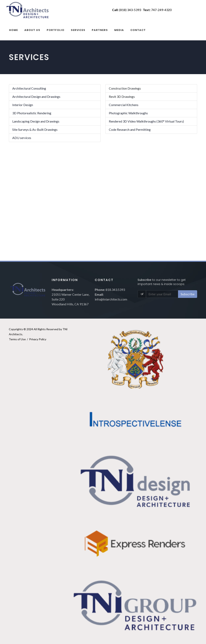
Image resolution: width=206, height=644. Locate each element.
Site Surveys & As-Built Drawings (35, 129)
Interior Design (23, 105)
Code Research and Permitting (130, 129)
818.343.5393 (115, 290)
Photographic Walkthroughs (128, 113)
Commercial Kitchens (124, 105)
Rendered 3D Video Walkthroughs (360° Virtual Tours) (146, 121)
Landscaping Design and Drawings (36, 121)
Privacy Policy (38, 339)
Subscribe (188, 294)
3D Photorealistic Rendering (32, 113)
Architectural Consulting (29, 88)
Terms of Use (17, 339)
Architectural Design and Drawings (36, 97)
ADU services (22, 138)
